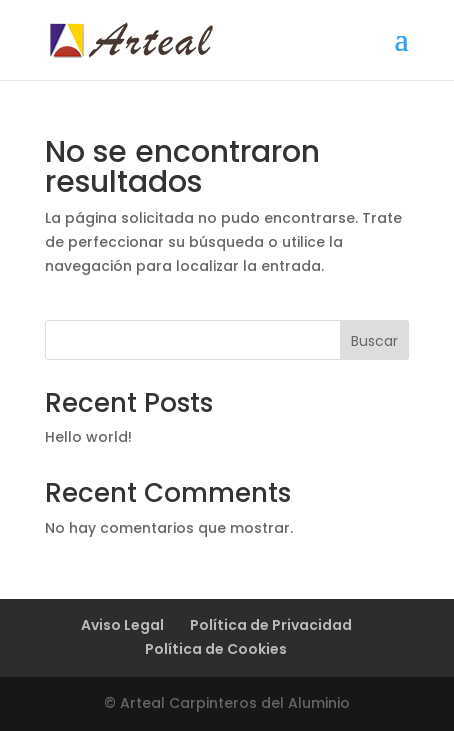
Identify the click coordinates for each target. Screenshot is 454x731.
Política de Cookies (216, 649)
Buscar (374, 341)
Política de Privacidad (271, 625)
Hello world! (88, 437)
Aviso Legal (122, 625)
